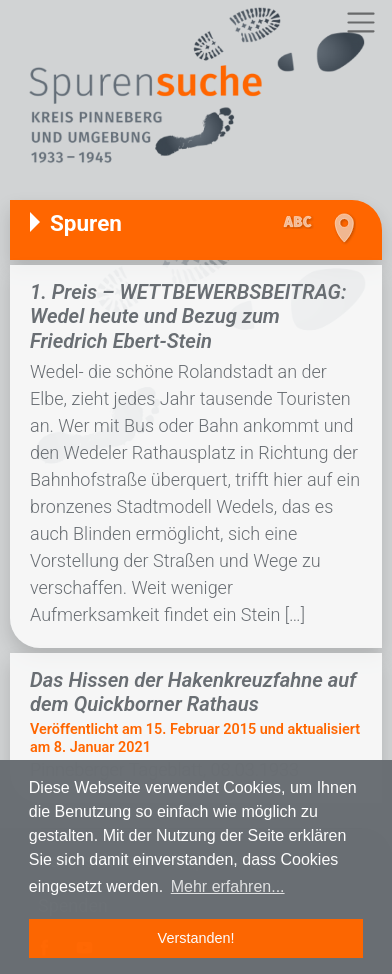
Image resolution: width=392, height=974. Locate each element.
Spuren (86, 223)
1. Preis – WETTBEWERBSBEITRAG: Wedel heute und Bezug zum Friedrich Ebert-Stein (188, 316)
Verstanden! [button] (196, 938)
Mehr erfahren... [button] (228, 886)
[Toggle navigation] (360, 22)
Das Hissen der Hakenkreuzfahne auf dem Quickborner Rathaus (193, 692)
